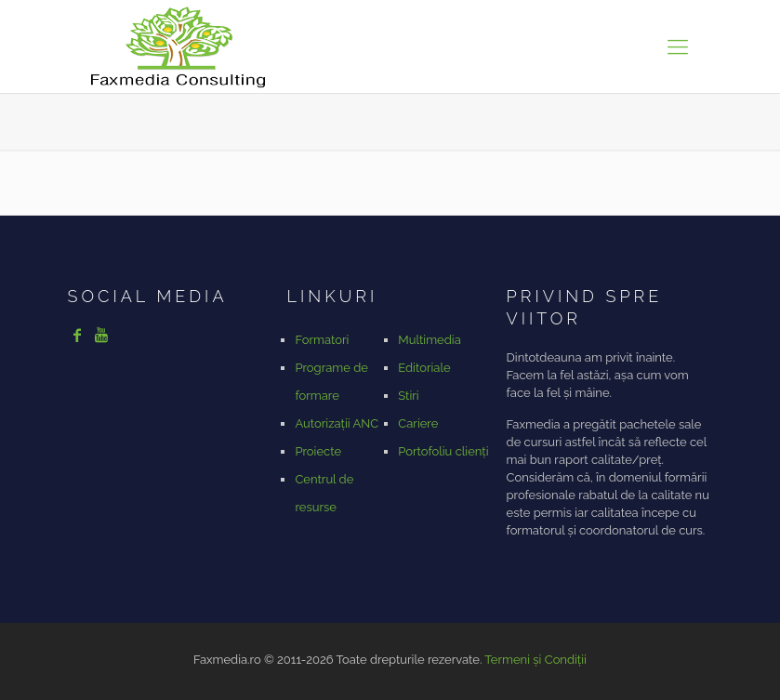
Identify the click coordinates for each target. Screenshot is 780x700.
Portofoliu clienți (443, 451)
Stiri (408, 396)
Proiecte (318, 451)
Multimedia (429, 340)
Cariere (418, 423)
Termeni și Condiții (535, 660)
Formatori (322, 340)
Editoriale (424, 368)
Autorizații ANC (337, 423)
